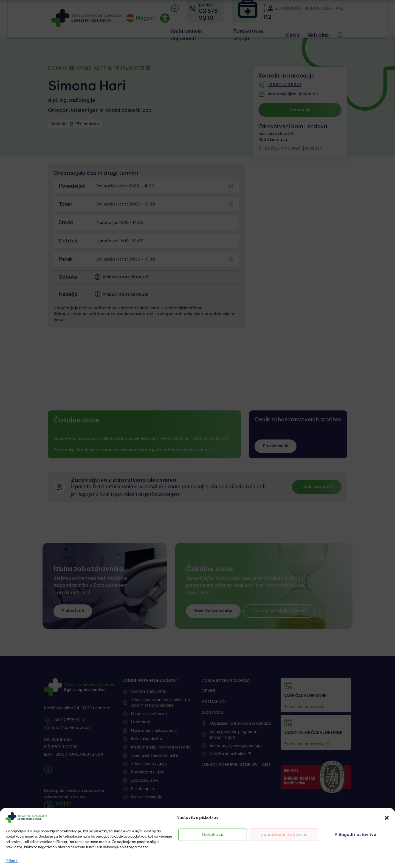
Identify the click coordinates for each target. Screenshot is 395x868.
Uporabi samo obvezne (284, 834)
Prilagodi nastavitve (355, 834)
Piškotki (12, 861)
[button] (387, 818)
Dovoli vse (213, 834)
